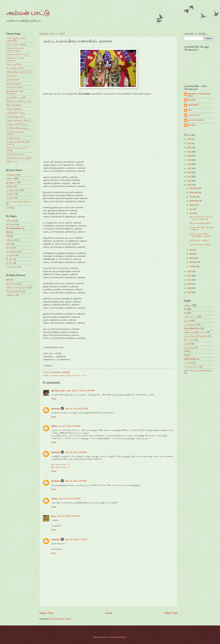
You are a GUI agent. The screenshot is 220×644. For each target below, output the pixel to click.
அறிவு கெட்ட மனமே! (199, 240)
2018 (190, 164)
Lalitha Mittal (193, 105)
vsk (186, 309)
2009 (190, 284)
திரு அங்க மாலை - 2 (60, 467)
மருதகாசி (10, 198)
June (192, 213)
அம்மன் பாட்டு (28, 13)
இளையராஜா (12, 284)
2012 (190, 271)
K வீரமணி (11, 221)
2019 (190, 160)
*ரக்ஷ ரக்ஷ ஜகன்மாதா (15, 154)
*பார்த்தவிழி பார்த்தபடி (16, 113)
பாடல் (83, 375)
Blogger (123, 637)
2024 (190, 139)
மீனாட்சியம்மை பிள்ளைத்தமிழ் (198, 370)
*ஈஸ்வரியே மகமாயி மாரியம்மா (15, 59)
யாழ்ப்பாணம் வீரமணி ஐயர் (18, 202)
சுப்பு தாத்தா (189, 348)
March (192, 258)
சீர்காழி (9, 248)
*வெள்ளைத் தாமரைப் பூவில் (19, 158)
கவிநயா (70, 375)
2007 (190, 292)
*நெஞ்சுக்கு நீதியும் (14, 109)
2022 (190, 148)
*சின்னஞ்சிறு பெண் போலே (18, 72)
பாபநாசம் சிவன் (13, 190)
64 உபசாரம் (189, 340)
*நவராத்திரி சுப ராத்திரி (16, 97)
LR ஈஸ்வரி (11, 224)
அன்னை (54, 375)
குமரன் (187, 321)
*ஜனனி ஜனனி (12, 80)
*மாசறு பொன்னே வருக (17, 124)
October (193, 197)
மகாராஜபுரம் (12, 267)
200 (186, 355)
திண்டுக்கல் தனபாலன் (61, 391)
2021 (190, 152)
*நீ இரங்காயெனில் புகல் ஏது (19, 101)
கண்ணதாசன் (12, 175)
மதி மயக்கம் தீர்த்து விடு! (200, 223)
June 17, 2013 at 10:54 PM (83, 391)
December (194, 188)
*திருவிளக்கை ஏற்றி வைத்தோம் (15, 92)
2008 (190, 288)
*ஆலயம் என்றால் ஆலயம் (18, 54)
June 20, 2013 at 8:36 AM (76, 481)
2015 (190, 177)
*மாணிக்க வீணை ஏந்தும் (17, 128)
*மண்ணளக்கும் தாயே (16, 116)
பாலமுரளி (11, 255)
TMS (8, 236)
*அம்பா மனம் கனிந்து (16, 44)
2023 (190, 143)
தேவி (77, 375)
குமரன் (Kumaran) (196, 120)
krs (186, 313)
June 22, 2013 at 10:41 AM (68, 516)
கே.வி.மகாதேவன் (14, 291)
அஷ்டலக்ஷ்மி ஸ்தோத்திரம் (196, 336)
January (193, 266)
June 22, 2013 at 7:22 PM (76, 539)
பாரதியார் (10, 194)
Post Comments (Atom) (61, 619)
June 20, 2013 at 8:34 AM (76, 452)
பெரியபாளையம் (192, 367)
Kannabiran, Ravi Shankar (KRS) (199, 95)
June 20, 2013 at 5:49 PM (69, 499)
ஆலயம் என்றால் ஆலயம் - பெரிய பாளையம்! (201, 218)
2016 (190, 172)
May (192, 250)
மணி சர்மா (11, 295)
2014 (190, 181)
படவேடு (188, 363)
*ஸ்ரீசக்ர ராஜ (11, 162)
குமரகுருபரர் (12, 182)
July (191, 209)
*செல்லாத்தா (12, 76)
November (194, 192)
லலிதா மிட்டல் (191, 317)
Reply (54, 399)
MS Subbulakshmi (14, 228)
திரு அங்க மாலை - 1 (60, 464)
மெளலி (188, 344)
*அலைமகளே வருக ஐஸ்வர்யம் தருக (15, 49)
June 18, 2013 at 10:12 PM (76, 409)
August (193, 205)
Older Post (171, 613)
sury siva (192, 125)
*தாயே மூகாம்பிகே (14, 87)
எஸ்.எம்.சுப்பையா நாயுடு (17, 287)
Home (109, 613)
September (194, 201)
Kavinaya (56, 409)
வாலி (9, 208)
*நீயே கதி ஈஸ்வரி (14, 105)
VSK (190, 110)
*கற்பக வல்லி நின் (14, 64)
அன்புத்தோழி (194, 115)
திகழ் (54, 516)
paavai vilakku (190, 359)
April (192, 254)
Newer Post (46, 613)
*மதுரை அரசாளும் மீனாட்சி (19, 120)
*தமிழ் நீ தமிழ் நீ (13, 83)
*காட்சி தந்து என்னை (15, 68)
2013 (190, 185)
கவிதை (62, 375)
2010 (190, 280)
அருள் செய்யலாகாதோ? (200, 244)
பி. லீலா (10, 259)
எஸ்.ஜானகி (11, 240)
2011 (190, 276)
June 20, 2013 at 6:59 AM (69, 426)
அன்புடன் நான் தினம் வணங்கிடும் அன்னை (200, 235)
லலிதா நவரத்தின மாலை (195, 332)
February (194, 262)
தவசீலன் (10, 186)
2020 (190, 156)
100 (186, 351)
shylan (54, 426)
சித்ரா (9, 244)
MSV (8, 232)
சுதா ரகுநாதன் (12, 251)
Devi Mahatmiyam (192, 328)
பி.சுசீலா (10, 263)
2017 (190, 168)
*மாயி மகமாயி (13, 138)
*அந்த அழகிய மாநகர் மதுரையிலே (16, 39)
